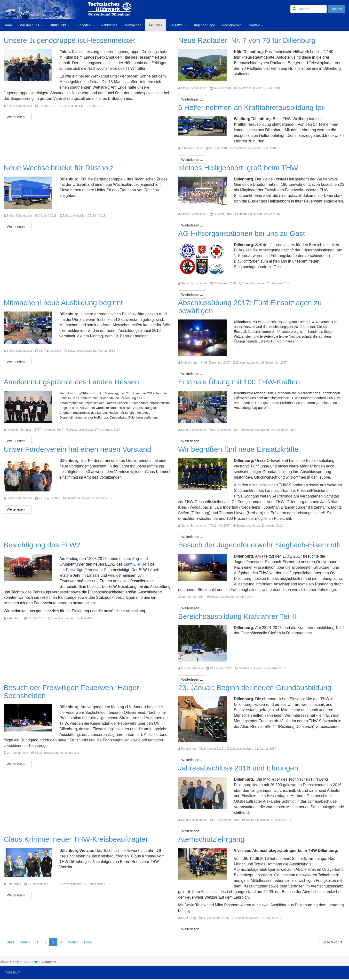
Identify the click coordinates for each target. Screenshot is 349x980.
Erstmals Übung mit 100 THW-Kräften (239, 382)
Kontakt (256, 25)
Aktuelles (155, 25)
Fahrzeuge (109, 25)
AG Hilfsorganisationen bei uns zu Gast (242, 233)
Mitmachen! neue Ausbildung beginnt (63, 303)
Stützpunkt (60, 25)
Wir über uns (31, 25)
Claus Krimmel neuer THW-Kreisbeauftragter (76, 839)
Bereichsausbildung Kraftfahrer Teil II (238, 616)
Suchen (337, 9)
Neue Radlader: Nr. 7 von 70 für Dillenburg (247, 40)
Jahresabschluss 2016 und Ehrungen (238, 768)
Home (8, 25)
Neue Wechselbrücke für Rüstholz (59, 168)
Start (10, 942)
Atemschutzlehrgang (211, 839)
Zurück (25, 942)
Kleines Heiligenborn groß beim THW (238, 168)
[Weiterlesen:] (18, 117)
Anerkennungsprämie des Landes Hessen (71, 382)
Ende (88, 942)
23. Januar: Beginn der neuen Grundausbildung (255, 688)
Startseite (31, 962)
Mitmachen (133, 25)
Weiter (73, 942)
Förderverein (232, 25)
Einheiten (85, 25)
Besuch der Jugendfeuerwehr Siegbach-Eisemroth (259, 545)
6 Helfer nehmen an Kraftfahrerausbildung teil (251, 107)
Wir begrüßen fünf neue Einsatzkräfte (238, 449)
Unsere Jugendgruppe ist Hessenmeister (70, 40)
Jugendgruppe (204, 25)
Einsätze (178, 25)
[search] (309, 9)
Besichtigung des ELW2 (42, 545)
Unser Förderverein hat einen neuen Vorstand (77, 449)
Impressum (12, 972)
